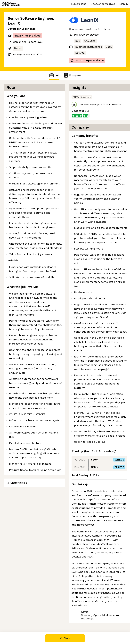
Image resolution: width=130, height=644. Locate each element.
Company (72, 75)
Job (54, 75)
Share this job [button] (17, 483)
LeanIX (14, 23)
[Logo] (11, 4)
